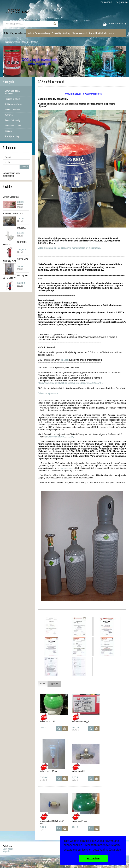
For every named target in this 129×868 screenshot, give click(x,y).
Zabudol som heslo (12, 173)
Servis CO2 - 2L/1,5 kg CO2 (16, 260)
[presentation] (43, 684)
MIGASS (25, 42)
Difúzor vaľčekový (11, 197)
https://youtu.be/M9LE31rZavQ (60, 437)
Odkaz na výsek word (49, 393)
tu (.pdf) (65, 360)
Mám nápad (8, 849)
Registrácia (122, 2)
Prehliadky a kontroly (61, 33)
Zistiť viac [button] (115, 850)
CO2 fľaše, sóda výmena (15, 33)
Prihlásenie (106, 2)
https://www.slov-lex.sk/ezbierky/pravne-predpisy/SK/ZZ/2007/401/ (71, 383)
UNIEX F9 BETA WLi (15, 243)
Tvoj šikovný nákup (12, 42)
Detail (20, 207)
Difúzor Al (22, 228)
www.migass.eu (67, 468)
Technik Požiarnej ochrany (39, 33)
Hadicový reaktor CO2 (13, 214)
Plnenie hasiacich (79, 33)
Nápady (6, 851)
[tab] (43, 684)
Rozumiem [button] (93, 859)
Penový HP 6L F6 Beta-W (15, 277)
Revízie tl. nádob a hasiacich (101, 33)
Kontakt (34, 42)
